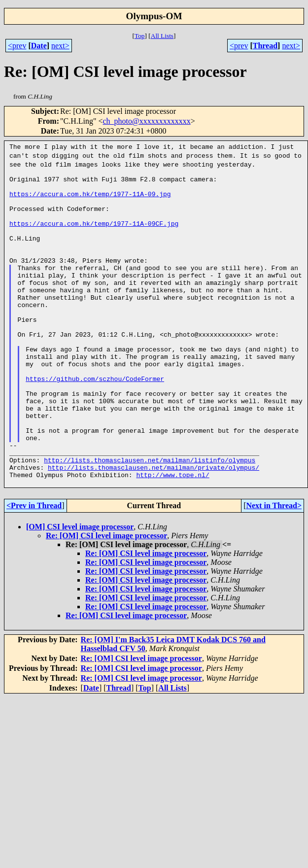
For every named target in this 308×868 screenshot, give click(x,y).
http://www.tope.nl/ (172, 537)
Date (39, 46)
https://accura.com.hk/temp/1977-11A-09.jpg (90, 200)
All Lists (162, 36)
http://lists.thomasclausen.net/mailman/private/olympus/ (154, 528)
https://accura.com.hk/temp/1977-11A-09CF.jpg (94, 235)
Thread (265, 46)
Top (140, 36)
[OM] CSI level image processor (80, 590)
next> (60, 46)
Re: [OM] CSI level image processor (106, 599)
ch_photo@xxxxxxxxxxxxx (147, 121)
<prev (17, 46)
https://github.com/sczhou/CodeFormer (95, 421)
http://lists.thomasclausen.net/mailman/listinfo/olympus (150, 519)
